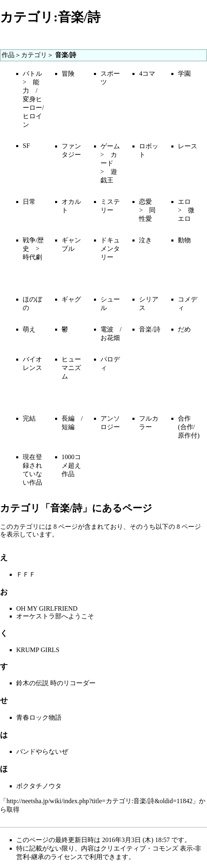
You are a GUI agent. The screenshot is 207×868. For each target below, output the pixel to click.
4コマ (147, 74)
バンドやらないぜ (42, 751)
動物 (184, 240)
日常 (29, 202)
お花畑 (110, 338)
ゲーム (110, 146)
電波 (107, 329)
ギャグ (71, 299)
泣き (145, 240)
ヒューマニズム (71, 368)
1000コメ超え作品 (71, 465)
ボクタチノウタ (39, 786)
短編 (68, 427)
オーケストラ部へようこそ (55, 616)
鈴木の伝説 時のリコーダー (56, 683)
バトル (32, 74)
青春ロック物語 (39, 717)
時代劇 (32, 257)
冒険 (68, 74)
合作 (184, 418)
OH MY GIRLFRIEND (47, 608)
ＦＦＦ (26, 574)
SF (26, 146)
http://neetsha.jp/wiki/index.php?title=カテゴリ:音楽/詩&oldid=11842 (99, 801)
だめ (184, 329)
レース (188, 146)
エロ (184, 202)
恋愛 (145, 202)
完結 (29, 418)
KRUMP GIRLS (38, 650)
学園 (184, 74)
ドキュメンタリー (110, 249)
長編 (68, 418)
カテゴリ (34, 55)
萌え (29, 329)
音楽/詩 (149, 329)
